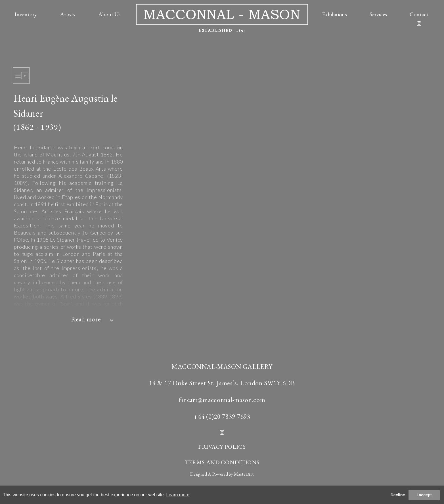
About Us (109, 14)
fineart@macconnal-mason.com (222, 400)
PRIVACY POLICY (222, 447)
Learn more (178, 495)
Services (378, 14)
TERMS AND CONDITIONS (222, 462)
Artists (68, 14)
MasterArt (244, 474)
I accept (424, 495)
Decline (398, 495)
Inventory (26, 14)
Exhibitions (334, 14)
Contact (419, 14)
